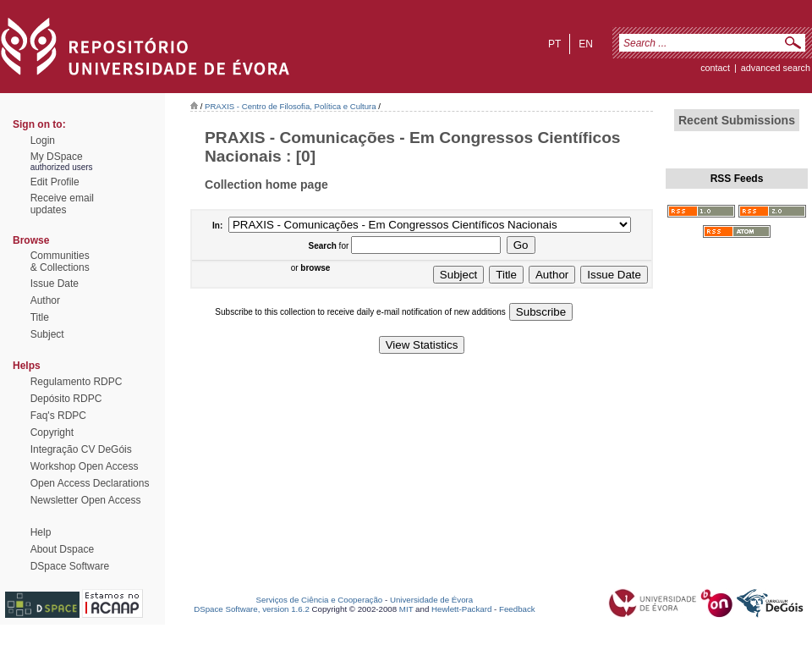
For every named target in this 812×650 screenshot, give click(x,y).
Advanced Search (776, 68)
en (586, 44)
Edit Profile (55, 182)
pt (554, 44)
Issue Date (55, 284)
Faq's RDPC (58, 416)
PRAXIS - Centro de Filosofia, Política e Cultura (291, 106)
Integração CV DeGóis (81, 449)
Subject (47, 334)
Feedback (517, 609)
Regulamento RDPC (77, 382)
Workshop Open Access (85, 466)
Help (41, 532)
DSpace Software (70, 566)
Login (43, 140)
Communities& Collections (60, 262)
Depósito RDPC (66, 399)
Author (45, 300)
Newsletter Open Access (86, 500)
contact (715, 68)
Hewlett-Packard (461, 609)
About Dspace (62, 549)
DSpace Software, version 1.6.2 (252, 609)
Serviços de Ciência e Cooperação (320, 600)
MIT (406, 609)
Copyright (52, 432)
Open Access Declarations (90, 483)
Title (40, 317)
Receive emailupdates (62, 204)
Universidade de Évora (431, 600)
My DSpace (57, 157)
